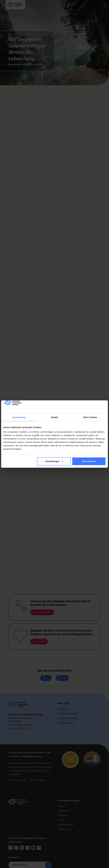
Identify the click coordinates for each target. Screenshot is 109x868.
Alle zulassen (89, 461)
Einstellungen (54, 461)
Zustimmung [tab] (19, 417)
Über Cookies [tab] (90, 417)
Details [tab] (54, 417)
